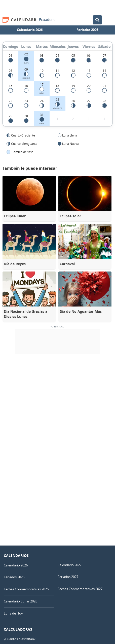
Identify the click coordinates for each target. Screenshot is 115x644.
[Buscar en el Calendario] (97, 20)
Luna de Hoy (13, 613)
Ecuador (47, 20)
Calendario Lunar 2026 (21, 601)
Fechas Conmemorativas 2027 (80, 589)
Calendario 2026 (30, 30)
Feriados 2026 (87, 30)
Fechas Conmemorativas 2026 (26, 589)
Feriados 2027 (68, 577)
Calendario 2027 (70, 565)
